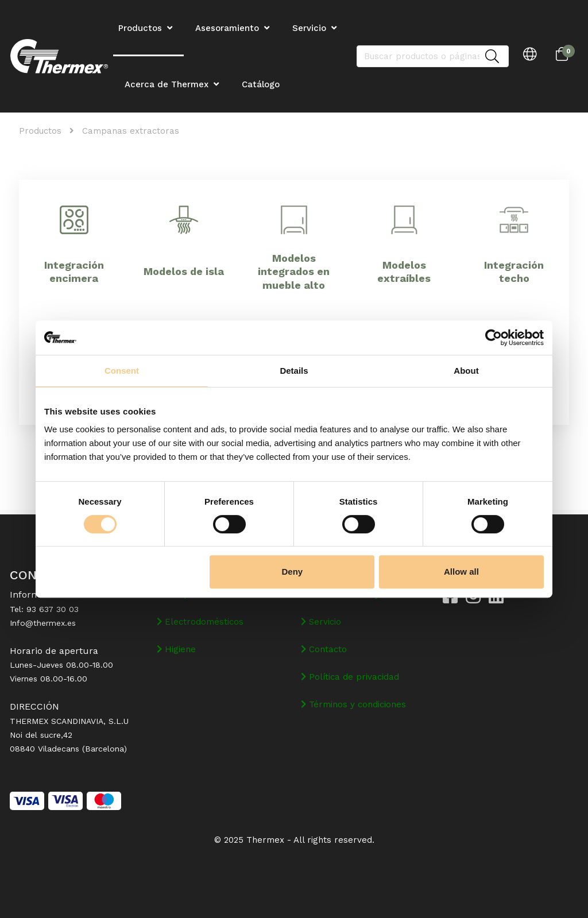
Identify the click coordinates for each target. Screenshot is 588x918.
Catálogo (261, 84)
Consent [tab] (122, 371)
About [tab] (466, 371)
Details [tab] (294, 371)
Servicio (309, 28)
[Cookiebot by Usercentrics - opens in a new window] (494, 338)
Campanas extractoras (131, 131)
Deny (293, 572)
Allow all (461, 572)
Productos (40, 131)
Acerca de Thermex (167, 84)
